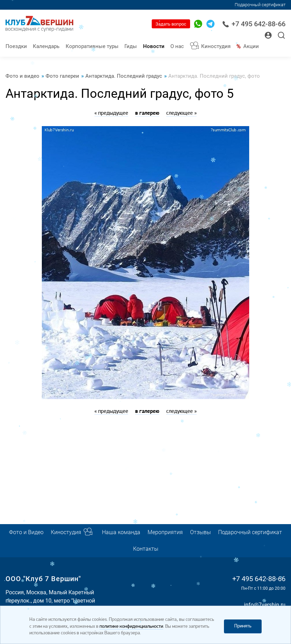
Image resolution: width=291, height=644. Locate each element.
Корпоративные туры (92, 46)
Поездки (16, 46)
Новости (154, 46)
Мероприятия (165, 532)
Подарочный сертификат (260, 5)
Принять (243, 626)
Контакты (146, 549)
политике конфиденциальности (131, 627)
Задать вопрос (171, 24)
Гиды (131, 46)
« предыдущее (111, 113)
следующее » (181, 113)
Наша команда (121, 532)
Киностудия (216, 46)
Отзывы (200, 532)
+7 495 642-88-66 (254, 24)
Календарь (46, 46)
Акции (251, 46)
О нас (177, 46)
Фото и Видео (26, 532)
